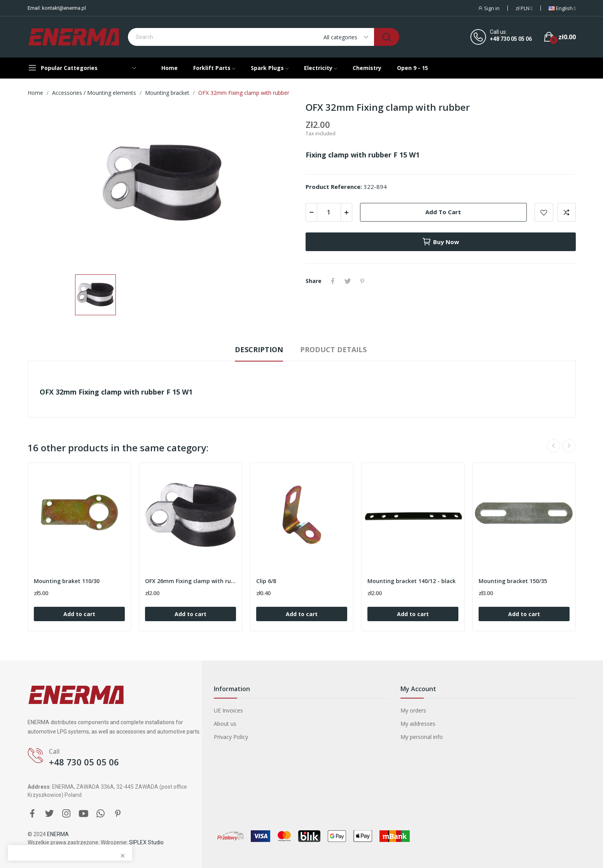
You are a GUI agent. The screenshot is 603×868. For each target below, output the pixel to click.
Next (569, 446)
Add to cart (443, 212)
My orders (413, 710)
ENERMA (58, 834)
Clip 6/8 (266, 581)
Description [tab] (259, 349)
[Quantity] (329, 212)
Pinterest (362, 281)
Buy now (440, 242)
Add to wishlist (544, 212)
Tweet (348, 281)
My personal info (422, 737)
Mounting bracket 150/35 (513, 581)
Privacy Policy (231, 737)
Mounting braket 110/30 (67, 581)
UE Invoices (228, 710)
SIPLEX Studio (146, 842)
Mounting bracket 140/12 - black (412, 581)
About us (225, 724)
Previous (554, 446)
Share (333, 281)
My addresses (418, 724)
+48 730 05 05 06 (511, 39)
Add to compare (566, 212)
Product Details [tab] (333, 349)
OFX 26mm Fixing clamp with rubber (191, 581)
